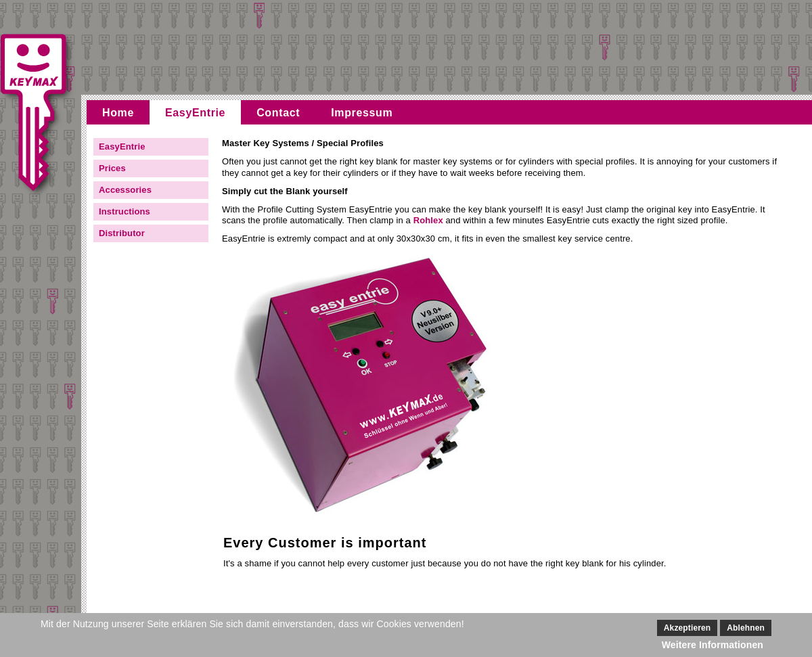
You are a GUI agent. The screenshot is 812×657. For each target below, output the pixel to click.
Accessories (125, 190)
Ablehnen (746, 628)
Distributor (122, 233)
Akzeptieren (687, 628)
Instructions (125, 211)
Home (118, 113)
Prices (112, 168)
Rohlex (428, 220)
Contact (278, 113)
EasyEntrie (195, 113)
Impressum (362, 113)
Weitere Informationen (713, 645)
